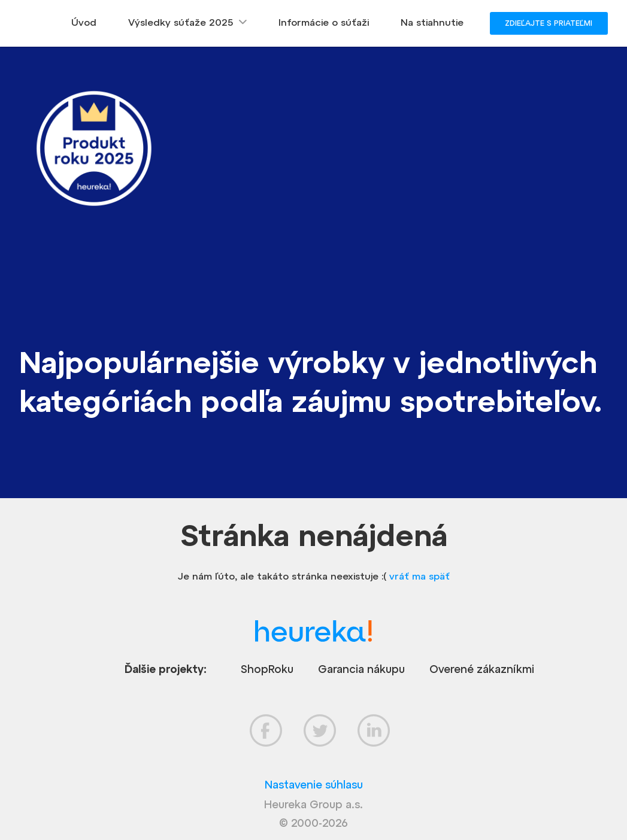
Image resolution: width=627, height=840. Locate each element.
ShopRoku (267, 669)
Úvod (84, 22)
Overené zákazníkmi (482, 669)
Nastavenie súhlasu (314, 785)
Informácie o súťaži (324, 22)
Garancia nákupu (361, 669)
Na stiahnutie (432, 22)
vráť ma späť (419, 576)
